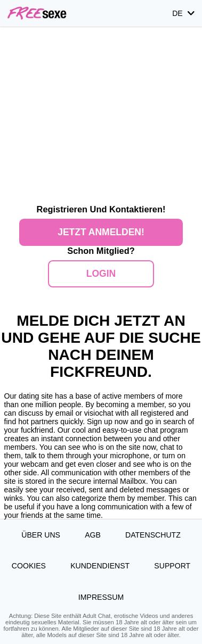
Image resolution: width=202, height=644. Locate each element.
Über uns (41, 535)
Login (101, 274)
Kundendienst (100, 566)
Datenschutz (153, 535)
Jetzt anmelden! (101, 232)
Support (172, 566)
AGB (93, 535)
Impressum (101, 597)
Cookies (29, 566)
